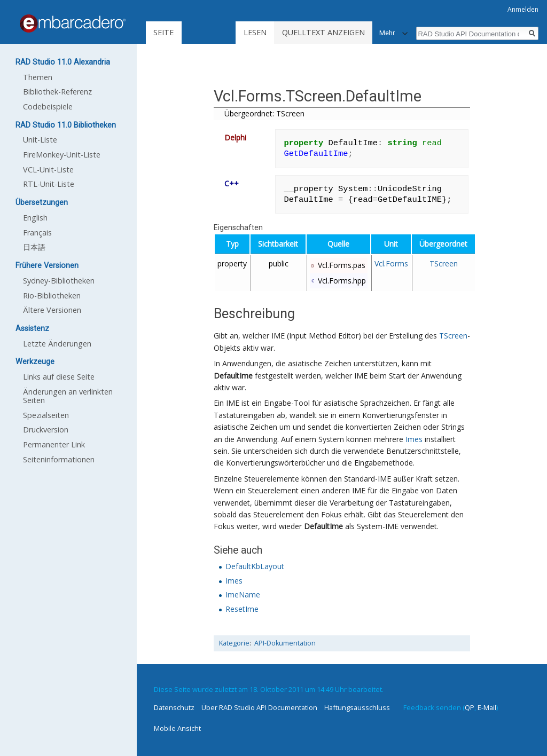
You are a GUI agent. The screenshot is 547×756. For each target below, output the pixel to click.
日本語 (34, 247)
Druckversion (46, 430)
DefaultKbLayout (255, 566)
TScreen (444, 263)
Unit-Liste (40, 140)
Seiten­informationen (59, 459)
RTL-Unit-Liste (49, 184)
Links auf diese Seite (59, 377)
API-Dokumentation (285, 643)
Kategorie (234, 643)
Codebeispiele (48, 107)
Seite (163, 32)
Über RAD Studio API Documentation (259, 707)
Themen (38, 77)
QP (470, 707)
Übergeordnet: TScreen (264, 113)
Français (37, 233)
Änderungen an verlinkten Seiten (68, 396)
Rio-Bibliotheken (52, 296)
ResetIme (242, 609)
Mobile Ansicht (177, 728)
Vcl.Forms (391, 263)
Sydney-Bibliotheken (59, 281)
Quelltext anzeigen (323, 32)
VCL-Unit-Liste (48, 170)
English (35, 218)
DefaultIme (233, 376)
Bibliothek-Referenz (57, 92)
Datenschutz (174, 707)
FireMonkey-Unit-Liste (62, 155)
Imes (414, 439)
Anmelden (523, 9)
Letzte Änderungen (57, 344)
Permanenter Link (54, 444)
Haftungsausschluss (357, 707)
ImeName (243, 594)
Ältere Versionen (52, 310)
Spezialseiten (46, 415)
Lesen (255, 32)
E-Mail (487, 707)
